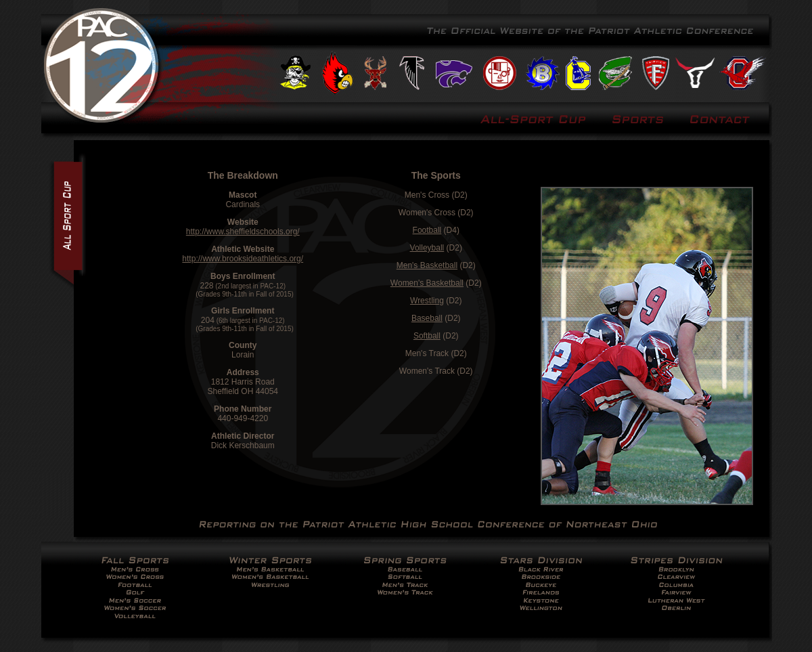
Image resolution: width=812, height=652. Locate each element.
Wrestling (427, 301)
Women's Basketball (427, 283)
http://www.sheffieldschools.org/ (243, 232)
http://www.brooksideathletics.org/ (243, 259)
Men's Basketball (427, 265)
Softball (427, 336)
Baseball (427, 318)
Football (427, 230)
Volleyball (427, 248)
